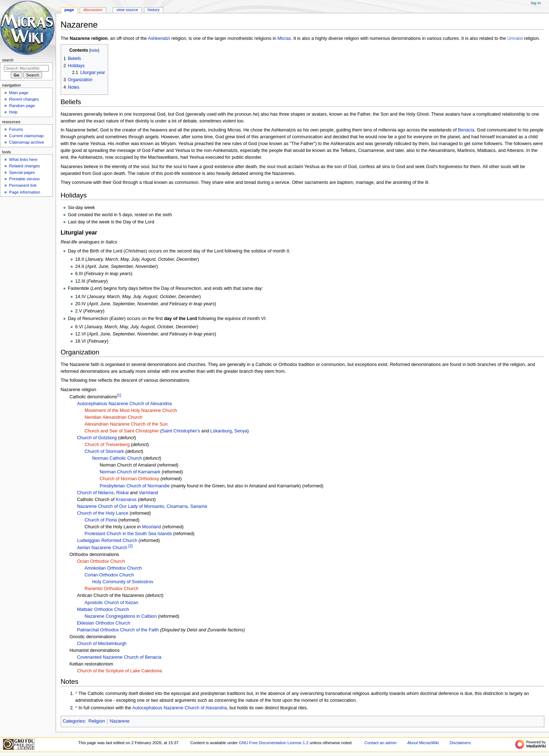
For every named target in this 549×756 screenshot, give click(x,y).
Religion (97, 721)
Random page (22, 106)
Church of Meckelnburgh (102, 644)
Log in (536, 3)
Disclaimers (460, 743)
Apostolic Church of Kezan (111, 603)
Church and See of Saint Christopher (122, 431)
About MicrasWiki (423, 743)
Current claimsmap (26, 136)
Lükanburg (221, 431)
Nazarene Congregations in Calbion (120, 616)
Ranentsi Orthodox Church (111, 589)
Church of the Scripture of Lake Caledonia (119, 671)
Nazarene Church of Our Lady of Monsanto (120, 506)
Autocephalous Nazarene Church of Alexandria (124, 404)
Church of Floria (101, 520)
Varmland (148, 493)
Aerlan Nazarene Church (102, 548)
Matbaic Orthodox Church (103, 609)
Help (13, 112)
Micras (284, 38)
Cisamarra (177, 506)
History (154, 10)
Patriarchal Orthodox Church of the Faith (118, 630)
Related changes (24, 166)
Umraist (515, 38)
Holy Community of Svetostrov (123, 582)
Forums (16, 129)
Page (69, 10)
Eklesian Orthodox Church (103, 623)
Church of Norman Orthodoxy (129, 479)
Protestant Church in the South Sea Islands (128, 534)
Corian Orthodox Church (109, 575)
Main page (19, 93)
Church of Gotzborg (97, 438)
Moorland (152, 527)
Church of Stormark (104, 451)
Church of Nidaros (95, 493)
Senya (241, 431)
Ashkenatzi (159, 38)
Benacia (466, 130)
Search (8, 60)
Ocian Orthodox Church (101, 561)
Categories (74, 721)
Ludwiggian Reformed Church (107, 541)
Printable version (24, 179)
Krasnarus (126, 500)
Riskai (123, 493)
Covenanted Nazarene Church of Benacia (119, 657)
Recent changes (24, 99)
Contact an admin (381, 743)
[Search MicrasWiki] (26, 68)
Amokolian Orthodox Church (113, 568)
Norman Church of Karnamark (130, 472)
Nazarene (120, 721)
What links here (23, 159)
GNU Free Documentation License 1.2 (274, 743)
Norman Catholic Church (117, 458)
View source (127, 10)
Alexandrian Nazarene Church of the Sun (126, 424)
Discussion (93, 10)
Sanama (199, 506)
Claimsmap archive (26, 142)
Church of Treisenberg (107, 445)
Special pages (22, 172)
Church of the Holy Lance (103, 513)
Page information (25, 192)
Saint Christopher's (181, 431)
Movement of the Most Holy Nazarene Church (131, 411)
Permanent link (23, 185)
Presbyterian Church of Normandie (134, 486)
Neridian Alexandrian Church (113, 417)
